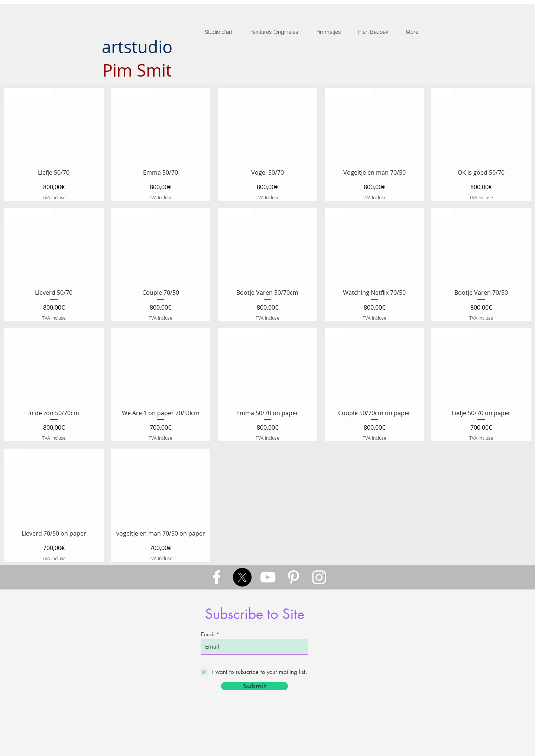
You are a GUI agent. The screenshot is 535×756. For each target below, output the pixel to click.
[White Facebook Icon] (217, 577)
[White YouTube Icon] (268, 577)
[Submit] (254, 686)
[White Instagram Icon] (319, 577)
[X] (242, 577)
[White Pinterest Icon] (294, 577)
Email (208, 634)
